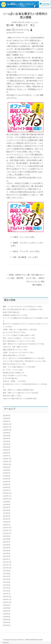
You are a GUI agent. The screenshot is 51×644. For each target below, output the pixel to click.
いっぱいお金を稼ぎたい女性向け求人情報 (26, 16)
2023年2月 (7, 522)
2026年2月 (7, 418)
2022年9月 (7, 536)
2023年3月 (7, 519)
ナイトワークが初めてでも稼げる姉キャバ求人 (19, 335)
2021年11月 (7, 565)
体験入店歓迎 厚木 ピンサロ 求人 (14, 355)
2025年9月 (7, 433)
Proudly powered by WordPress (13, 640)
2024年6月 (7, 476)
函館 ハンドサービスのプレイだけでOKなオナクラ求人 (22, 306)
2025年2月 (7, 453)
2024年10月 (7, 464)
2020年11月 (7, 599)
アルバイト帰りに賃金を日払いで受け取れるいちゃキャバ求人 (24, 361)
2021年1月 (7, 594)
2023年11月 (7, 496)
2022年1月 (7, 559)
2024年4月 (7, 482)
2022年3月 (7, 553)
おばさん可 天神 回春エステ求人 (15, 347)
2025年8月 (7, 436)
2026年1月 (7, 421)
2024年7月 (7, 473)
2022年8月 (7, 539)
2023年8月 (7, 505)
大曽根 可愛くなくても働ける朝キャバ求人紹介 (20, 329)
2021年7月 (7, 576)
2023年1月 (7, 525)
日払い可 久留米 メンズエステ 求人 (15, 375)
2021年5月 (7, 582)
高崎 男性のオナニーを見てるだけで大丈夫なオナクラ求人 (24, 344)
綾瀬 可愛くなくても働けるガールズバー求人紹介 (21, 393)
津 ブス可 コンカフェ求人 (13, 370)
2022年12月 (7, 528)
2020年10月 (7, 602)
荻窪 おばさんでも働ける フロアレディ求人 (19, 338)
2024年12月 (7, 459)
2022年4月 (7, 550)
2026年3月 (7, 415)
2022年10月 (7, 533)
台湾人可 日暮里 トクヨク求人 (14, 381)
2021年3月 (7, 588)
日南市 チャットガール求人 (24, 237)
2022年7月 (7, 542)
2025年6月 (7, 441)
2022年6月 (7, 545)
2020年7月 (7, 611)
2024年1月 (7, 490)
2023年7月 (7, 507)
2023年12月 (7, 493)
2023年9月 (7, 502)
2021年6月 (7, 579)
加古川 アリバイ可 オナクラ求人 (26, 251)
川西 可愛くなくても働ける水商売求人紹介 (18, 390)
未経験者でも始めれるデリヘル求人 (15, 315)
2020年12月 (7, 596)
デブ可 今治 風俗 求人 (10, 378)
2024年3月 (7, 484)
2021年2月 (7, 591)
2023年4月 (7, 516)
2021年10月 (7, 568)
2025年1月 (7, 456)
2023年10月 (7, 499)
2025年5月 (7, 444)
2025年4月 (7, 447)
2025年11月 (7, 427)
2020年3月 (7, 622)
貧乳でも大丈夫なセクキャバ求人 (14, 364)
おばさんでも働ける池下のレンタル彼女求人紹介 (20, 398)
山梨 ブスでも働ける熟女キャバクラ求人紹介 (19, 367)
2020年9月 (7, 605)
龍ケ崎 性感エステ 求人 (21, 25)
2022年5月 (7, 548)
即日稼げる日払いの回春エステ (14, 373)
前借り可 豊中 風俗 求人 (11, 312)
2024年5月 (7, 479)
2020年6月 (7, 614)
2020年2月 (7, 625)
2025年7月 (7, 438)
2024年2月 (7, 487)
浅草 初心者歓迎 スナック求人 (26, 257)
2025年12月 (7, 424)
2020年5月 (7, 617)
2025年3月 (7, 450)
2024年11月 (7, 461)
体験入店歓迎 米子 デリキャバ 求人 (15, 350)
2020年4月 (7, 619)
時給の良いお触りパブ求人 (12, 396)
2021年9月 (7, 571)
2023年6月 (7, 510)
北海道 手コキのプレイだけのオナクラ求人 (18, 352)
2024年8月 (7, 470)
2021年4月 (7, 585)
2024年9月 (7, 467)
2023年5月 (7, 513)
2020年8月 (7, 608)
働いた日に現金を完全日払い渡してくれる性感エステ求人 (23, 309)
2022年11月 (7, 530)
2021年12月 (7, 562)
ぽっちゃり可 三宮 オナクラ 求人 (14, 332)
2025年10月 (7, 430)
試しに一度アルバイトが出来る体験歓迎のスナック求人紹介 (24, 358)
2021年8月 (7, 573)
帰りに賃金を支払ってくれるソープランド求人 (19, 341)
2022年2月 (7, 556)
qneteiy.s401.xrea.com (15, 32)
